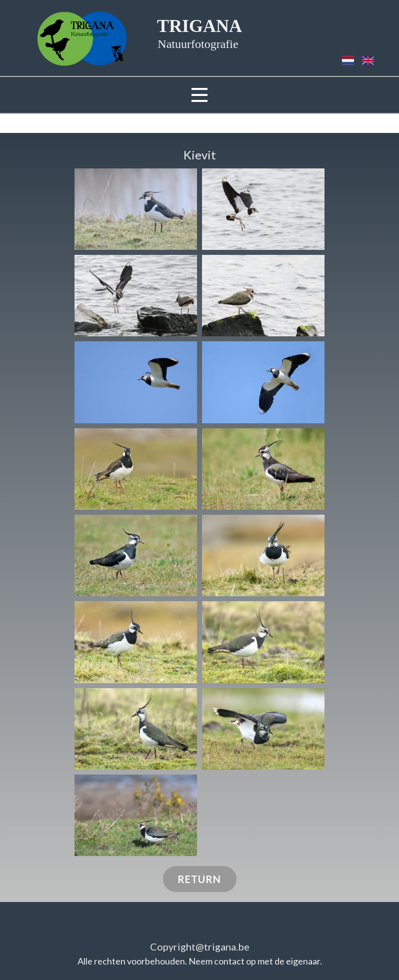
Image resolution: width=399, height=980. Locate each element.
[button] (136, 209)
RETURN (199, 879)
